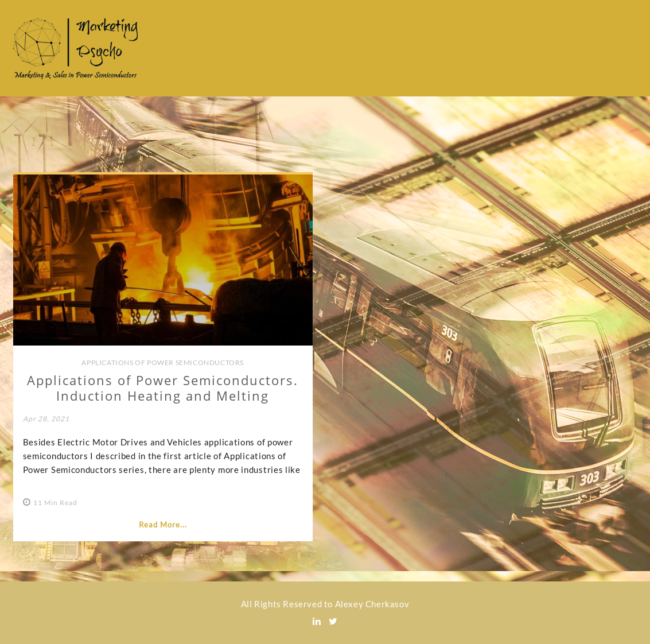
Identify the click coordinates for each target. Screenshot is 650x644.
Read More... (163, 525)
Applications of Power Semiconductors (163, 362)
